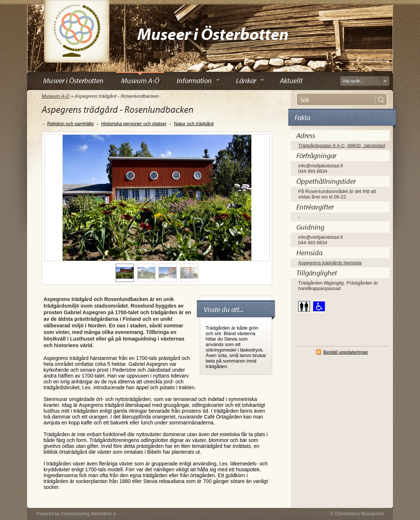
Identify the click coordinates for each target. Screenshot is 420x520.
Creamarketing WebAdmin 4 (88, 514)
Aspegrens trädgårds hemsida (330, 263)
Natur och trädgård (194, 124)
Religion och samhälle (70, 124)
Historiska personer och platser (134, 124)
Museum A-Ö (56, 96)
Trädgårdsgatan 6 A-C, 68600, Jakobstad (342, 146)
